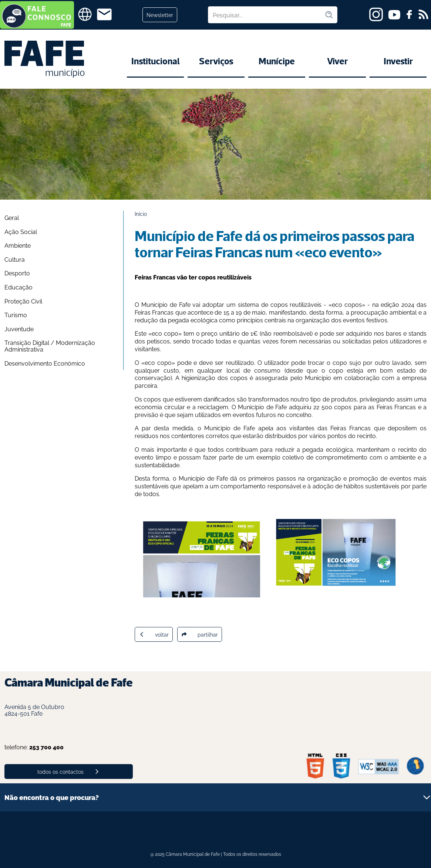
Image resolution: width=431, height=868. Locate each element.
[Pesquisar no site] (266, 15)
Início (141, 213)
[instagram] (376, 14)
